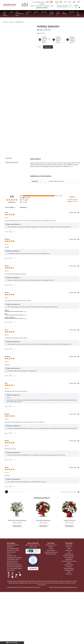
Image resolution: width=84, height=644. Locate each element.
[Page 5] (21, 492)
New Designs (65, 13)
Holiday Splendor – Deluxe (59, 39)
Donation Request (69, 568)
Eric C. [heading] (42, 330)
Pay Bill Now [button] (33, 569)
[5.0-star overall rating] (42, 215)
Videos (69, 572)
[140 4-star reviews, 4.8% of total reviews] (42, 197)
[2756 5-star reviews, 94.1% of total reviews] (42, 196)
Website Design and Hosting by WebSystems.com (63, 587)
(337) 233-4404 (42, 8)
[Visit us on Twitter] (9, 575)
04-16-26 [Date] (7, 388)
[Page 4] (18, 492)
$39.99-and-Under (5, 14)
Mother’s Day (29, 13)
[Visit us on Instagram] (9, 577)
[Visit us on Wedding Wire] (12, 577)
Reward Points (51, 550)
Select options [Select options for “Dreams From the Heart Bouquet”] (17, 526)
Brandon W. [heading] (42, 356)
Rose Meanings (69, 570)
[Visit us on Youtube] (16, 575)
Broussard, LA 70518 (13, 550)
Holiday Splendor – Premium (73, 39)
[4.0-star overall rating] (42, 268)
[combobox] (10, 207)
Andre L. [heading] (42, 266)
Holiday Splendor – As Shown (46, 39)
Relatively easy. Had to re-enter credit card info (16, 391)
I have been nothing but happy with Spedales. (16, 274)
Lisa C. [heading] (42, 212)
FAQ (69, 552)
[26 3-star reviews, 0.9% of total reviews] (42, 199)
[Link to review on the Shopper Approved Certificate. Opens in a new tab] (15, 232)
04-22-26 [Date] (7, 218)
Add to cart (48, 47)
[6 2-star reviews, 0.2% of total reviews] (42, 201)
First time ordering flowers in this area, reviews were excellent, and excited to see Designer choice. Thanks (30, 221)
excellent (7, 247)
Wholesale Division (51, 554)
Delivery (51, 547)
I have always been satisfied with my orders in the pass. (18, 301)
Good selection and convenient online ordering (16, 338)
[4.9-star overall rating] (12, 200)
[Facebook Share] (10, 232)
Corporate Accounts (51, 545)
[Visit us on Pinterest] (20, 573)
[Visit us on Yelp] (13, 575)
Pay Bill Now (78, 14)
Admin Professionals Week (20, 14)
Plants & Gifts (58, 13)
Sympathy (36, 12)
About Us (69, 547)
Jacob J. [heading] (42, 467)
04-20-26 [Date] (7, 298)
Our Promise (69, 545)
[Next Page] (24, 492)
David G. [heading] (42, 441)
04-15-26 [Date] (7, 446)
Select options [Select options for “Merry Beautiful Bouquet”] (43, 526)
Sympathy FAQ (69, 554)
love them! (7, 475)
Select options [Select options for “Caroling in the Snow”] (69, 526)
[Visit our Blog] (16, 577)
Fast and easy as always (10, 449)
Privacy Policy (36, 587)
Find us (9, 554)
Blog (69, 549)
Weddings (72, 12)
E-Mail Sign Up (69, 558)
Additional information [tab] (12, 162)
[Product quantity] (39, 47)
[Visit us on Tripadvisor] (16, 573)
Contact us (69, 567)
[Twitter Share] (12, 232)
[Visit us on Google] (12, 573)
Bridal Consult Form (69, 556)
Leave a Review (69, 565)
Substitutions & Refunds (51, 552)
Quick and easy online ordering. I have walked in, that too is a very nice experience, (25, 422)
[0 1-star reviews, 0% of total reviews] (42, 203)
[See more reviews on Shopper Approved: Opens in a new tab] (69, 492)
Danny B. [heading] (42, 414)
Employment (69, 559)
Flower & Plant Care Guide (69, 561)
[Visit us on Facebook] (9, 573)
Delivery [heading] (7, 310)
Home (6, 22)
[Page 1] (7, 492)
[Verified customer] (74, 212)
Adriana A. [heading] (42, 239)
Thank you (7, 365)
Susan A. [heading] (42, 293)
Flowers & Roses (52, 13)
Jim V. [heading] (42, 383)
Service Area (69, 550)
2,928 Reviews (12, 202)
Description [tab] (9, 158)
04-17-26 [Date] (7, 362)
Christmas (11, 22)
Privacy (51, 549)
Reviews (69, 563)
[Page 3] (14, 492)
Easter (12, 12)
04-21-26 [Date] (7, 244)
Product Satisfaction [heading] (10, 317)
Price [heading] (6, 314)
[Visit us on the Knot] (20, 575)
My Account (69, 574)
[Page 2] (10, 492)
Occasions (44, 12)
